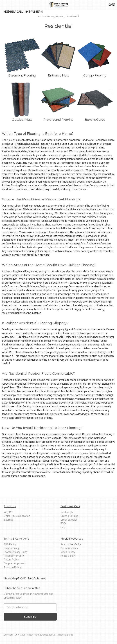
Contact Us (67, 512)
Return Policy (11, 560)
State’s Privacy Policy (16, 552)
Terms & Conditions (16, 539)
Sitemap (9, 520)
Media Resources (72, 539)
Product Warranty (14, 556)
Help (63, 527)
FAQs (63, 523)
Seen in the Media (71, 544)
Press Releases (69, 548)
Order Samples (69, 520)
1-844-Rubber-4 (33, 12)
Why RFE (9, 512)
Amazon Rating (13, 567)
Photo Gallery (68, 556)
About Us (10, 506)
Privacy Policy (12, 548)
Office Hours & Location (17, 516)
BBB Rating (10, 544)
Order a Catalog (69, 516)
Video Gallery (68, 552)
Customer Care (70, 506)
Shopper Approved (14, 563)
